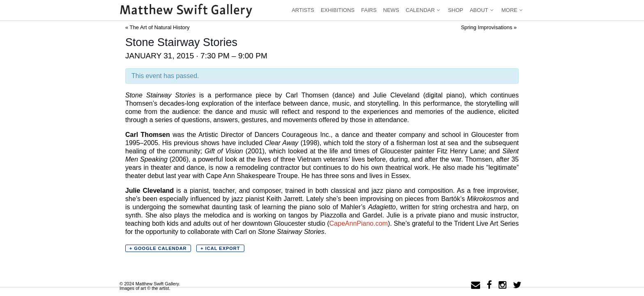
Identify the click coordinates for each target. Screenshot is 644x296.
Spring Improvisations (489, 27)
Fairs (369, 10)
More (513, 10)
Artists (303, 10)
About (482, 10)
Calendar (424, 10)
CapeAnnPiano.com (359, 223)
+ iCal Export (220, 248)
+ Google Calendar (158, 248)
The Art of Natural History (158, 27)
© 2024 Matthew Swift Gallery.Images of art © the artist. (150, 286)
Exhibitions (338, 10)
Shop (456, 10)
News (391, 10)
